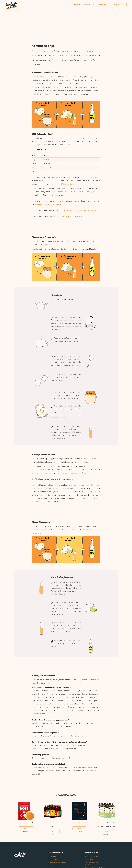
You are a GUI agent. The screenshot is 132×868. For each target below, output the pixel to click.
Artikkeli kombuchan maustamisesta (50, 204)
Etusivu (77, 4)
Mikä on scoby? (68, 184)
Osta (26, 832)
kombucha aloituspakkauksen (73, 220)
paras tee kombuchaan (51, 181)
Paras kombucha (54, 862)
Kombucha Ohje (118, 4)
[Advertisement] (66, 23)
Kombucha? (53, 860)
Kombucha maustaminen (93, 865)
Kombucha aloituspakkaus (93, 860)
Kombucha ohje (90, 862)
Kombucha (86, 4)
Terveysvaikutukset (100, 4)
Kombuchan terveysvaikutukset (59, 865)
